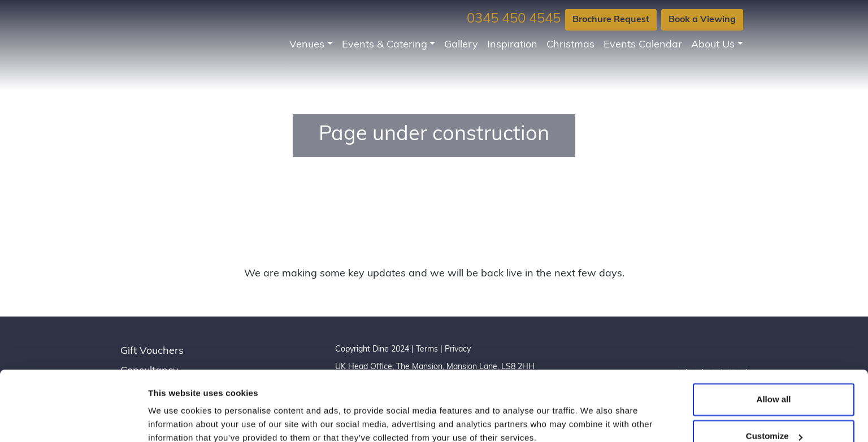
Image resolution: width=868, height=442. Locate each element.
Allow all (774, 350)
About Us (713, 45)
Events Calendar (643, 45)
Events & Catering (385, 45)
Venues (307, 45)
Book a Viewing (702, 20)
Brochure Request (611, 20)
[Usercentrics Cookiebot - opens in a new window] (73, 420)
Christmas (570, 45)
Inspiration (512, 45)
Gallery (461, 45)
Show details (174, 420)
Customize (774, 387)
